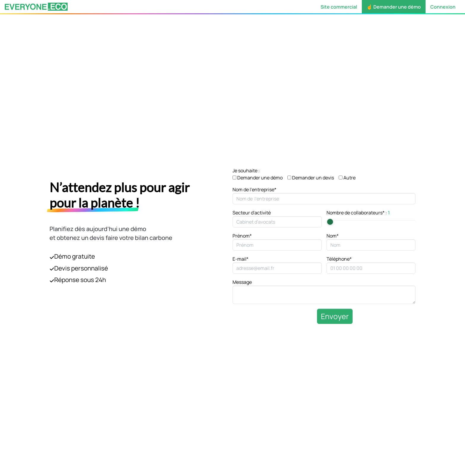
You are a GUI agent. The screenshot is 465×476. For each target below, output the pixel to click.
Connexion (443, 7)
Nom (333, 236)
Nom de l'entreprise (254, 190)
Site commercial (339, 7)
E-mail (241, 259)
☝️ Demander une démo (394, 7)
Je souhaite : (246, 171)
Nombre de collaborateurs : (358, 213)
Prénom (242, 236)
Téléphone (339, 259)
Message (242, 282)
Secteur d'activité (252, 213)
